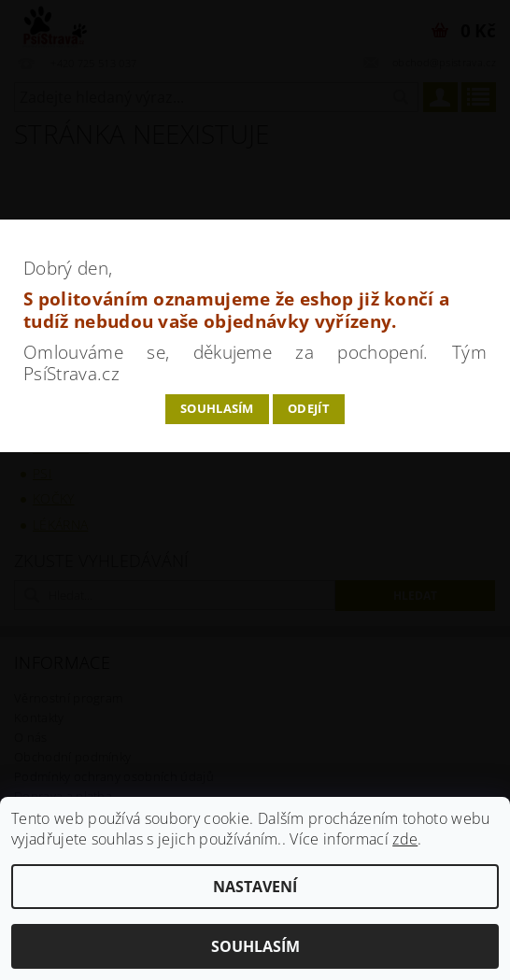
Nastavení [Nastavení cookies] (255, 887)
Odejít (309, 408)
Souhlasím (217, 408)
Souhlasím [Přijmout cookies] (255, 946)
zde (405, 839)
